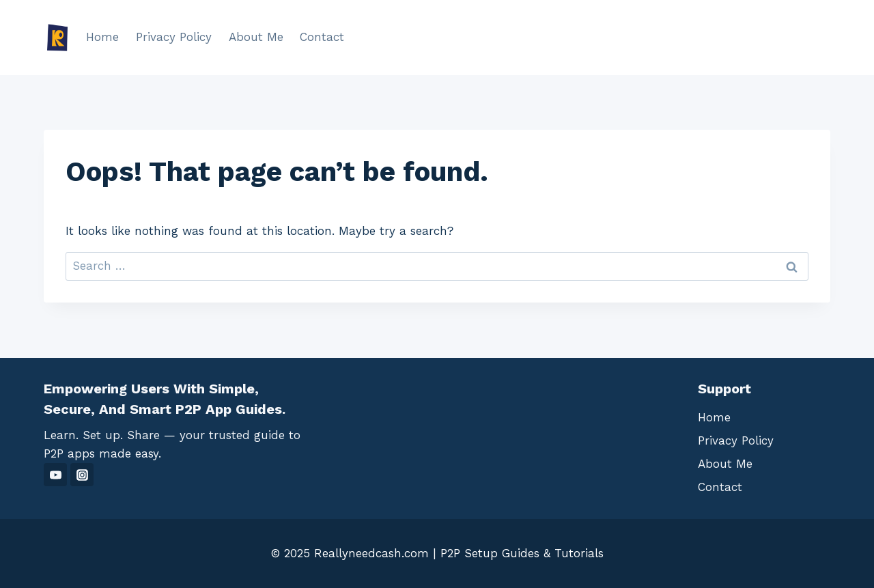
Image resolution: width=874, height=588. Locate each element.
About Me (256, 37)
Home (102, 37)
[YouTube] (55, 475)
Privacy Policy (174, 37)
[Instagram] (82, 475)
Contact (322, 37)
